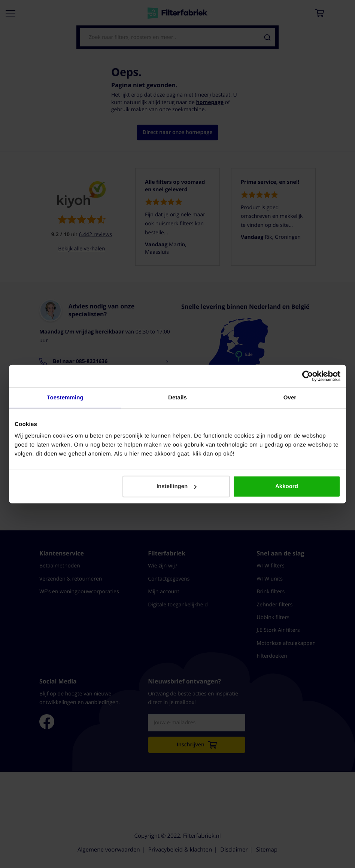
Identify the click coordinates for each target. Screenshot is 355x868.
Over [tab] (290, 397)
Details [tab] (177, 397)
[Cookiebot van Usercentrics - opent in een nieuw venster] (308, 376)
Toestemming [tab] (65, 397)
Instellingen (177, 486)
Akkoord (287, 486)
